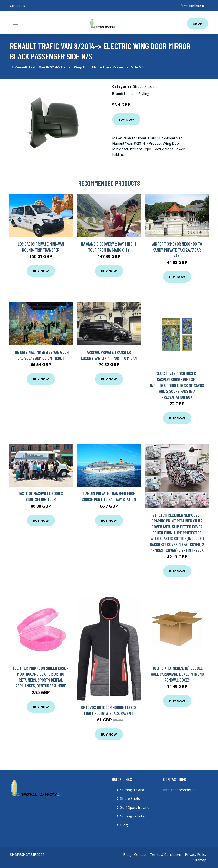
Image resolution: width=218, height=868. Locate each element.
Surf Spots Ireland (135, 807)
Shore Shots (130, 799)
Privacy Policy (196, 855)
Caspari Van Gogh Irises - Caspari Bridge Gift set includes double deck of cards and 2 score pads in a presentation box (177, 385)
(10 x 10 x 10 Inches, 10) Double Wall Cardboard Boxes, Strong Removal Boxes (177, 674)
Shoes (149, 86)
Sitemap (200, 860)
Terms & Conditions (166, 855)
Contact (140, 855)
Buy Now (126, 119)
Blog (124, 825)
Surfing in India (132, 816)
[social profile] (29, 6)
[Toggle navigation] (16, 23)
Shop (197, 23)
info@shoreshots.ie (191, 6)
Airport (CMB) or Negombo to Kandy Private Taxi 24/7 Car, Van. (177, 250)
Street (138, 86)
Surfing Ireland (132, 790)
